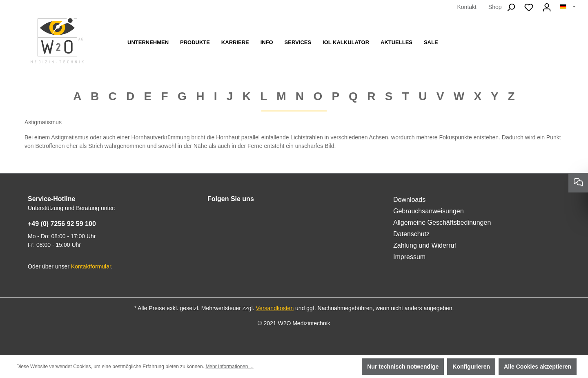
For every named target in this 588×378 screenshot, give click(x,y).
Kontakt (467, 7)
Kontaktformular (91, 266)
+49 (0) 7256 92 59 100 (62, 224)
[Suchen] (511, 7)
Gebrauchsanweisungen (429, 211)
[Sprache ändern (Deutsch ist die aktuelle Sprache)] (568, 7)
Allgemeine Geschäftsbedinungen (442, 223)
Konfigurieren (471, 367)
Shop (495, 7)
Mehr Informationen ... (229, 367)
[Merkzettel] (529, 7)
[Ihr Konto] (547, 7)
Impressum (409, 257)
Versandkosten (275, 308)
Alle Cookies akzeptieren (538, 367)
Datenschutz (411, 234)
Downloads (409, 200)
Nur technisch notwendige (403, 367)
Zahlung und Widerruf (425, 245)
